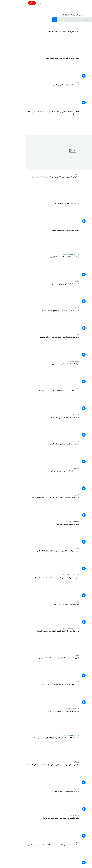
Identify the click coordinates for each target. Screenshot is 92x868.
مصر (51, 548)
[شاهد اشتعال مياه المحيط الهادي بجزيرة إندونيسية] (27, 427)
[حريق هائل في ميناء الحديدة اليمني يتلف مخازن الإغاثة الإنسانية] (27, 347)
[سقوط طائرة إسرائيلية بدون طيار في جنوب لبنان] (27, 614)
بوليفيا (51, 281)
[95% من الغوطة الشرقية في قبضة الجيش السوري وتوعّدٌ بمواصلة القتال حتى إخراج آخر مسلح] (27, 121)
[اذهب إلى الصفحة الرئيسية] (84, 3)
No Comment (48, 522)
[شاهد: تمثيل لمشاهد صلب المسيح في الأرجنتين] (27, 481)
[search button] (28, 20)
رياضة (51, 56)
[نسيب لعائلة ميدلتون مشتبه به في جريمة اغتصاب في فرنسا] (27, 828)
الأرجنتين (50, 468)
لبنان (52, 602)
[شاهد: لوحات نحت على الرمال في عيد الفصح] (27, 293)
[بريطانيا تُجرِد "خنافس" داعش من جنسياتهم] (27, 374)
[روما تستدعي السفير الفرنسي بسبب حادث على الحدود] (27, 41)
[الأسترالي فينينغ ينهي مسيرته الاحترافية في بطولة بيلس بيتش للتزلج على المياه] (27, 187)
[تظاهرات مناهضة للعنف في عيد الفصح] (27, 534)
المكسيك (50, 789)
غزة (52, 201)
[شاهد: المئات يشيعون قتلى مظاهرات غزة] (27, 213)
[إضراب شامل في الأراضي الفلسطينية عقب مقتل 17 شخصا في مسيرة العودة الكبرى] (27, 855)
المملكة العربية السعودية (46, 709)
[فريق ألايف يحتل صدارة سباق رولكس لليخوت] (27, 240)
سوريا (51, 109)
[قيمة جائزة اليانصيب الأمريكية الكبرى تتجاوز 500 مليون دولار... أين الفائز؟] (27, 748)
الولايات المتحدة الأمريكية (45, 254)
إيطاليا (51, 29)
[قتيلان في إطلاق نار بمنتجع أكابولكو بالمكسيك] (27, 801)
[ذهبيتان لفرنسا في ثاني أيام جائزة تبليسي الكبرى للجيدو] (27, 68)
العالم (51, 842)
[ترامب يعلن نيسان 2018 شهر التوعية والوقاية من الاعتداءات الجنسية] (27, 641)
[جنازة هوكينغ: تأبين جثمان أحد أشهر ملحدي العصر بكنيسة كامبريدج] (27, 320)
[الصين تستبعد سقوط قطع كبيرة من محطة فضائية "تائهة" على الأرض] (27, 668)
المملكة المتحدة (48, 308)
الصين (51, 82)
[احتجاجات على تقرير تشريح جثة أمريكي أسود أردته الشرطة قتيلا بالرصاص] (27, 587)
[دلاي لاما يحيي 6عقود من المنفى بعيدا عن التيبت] (27, 454)
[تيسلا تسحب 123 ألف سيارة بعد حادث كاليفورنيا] (27, 267)
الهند (52, 441)
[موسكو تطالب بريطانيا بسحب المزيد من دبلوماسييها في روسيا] (27, 694)
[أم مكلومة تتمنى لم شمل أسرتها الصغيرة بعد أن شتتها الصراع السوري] (27, 400)
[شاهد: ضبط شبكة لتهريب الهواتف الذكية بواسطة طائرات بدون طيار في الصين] (27, 507)
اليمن (51, 334)
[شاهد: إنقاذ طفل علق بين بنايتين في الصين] (27, 95)
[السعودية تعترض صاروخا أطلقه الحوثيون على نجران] (27, 721)
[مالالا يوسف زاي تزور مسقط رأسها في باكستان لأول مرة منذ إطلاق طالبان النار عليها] (27, 775)
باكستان (51, 762)
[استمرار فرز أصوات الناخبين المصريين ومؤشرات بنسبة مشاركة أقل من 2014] (27, 561)
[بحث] (46, 20)
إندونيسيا (50, 415)
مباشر (6, 3)
